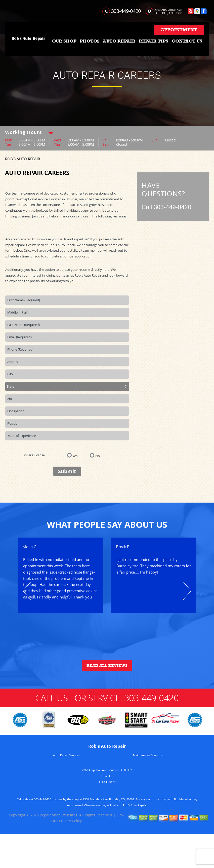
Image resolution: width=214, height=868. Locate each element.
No (98, 456)
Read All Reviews (107, 666)
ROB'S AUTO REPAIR (23, 159)
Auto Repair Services (66, 755)
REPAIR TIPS (154, 41)
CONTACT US (187, 41)
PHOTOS (90, 41)
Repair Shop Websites (58, 815)
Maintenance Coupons (148, 755)
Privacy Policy (71, 821)
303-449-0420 (126, 11)
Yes (75, 456)
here (106, 270)
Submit (67, 471)
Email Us (107, 776)
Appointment (179, 30)
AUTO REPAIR (119, 41)
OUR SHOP (64, 41)
